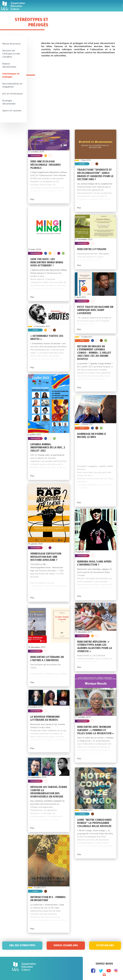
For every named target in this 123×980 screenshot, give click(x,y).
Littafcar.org (105, 946)
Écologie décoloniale (9, 102)
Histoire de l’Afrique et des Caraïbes (11, 54)
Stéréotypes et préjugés (11, 75)
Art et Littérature (13, 94)
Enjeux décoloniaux (9, 65)
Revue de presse (11, 44)
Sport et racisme (12, 111)
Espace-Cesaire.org (66, 946)
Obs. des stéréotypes (22, 946)
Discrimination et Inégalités (12, 85)
